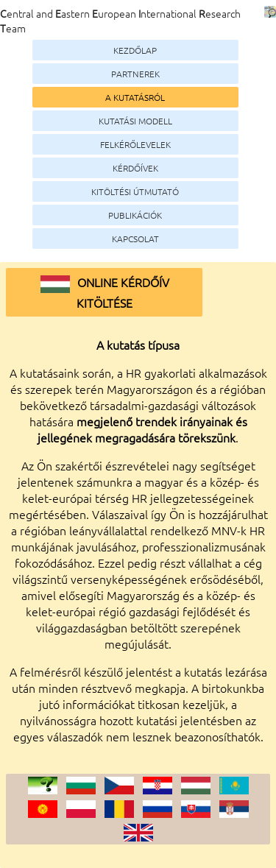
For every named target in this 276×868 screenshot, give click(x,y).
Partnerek (135, 74)
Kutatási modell (135, 121)
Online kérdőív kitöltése (105, 292)
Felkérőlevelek (135, 144)
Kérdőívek (135, 168)
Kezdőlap (135, 50)
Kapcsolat (135, 239)
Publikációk (135, 215)
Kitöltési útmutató (135, 191)
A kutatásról (135, 97)
